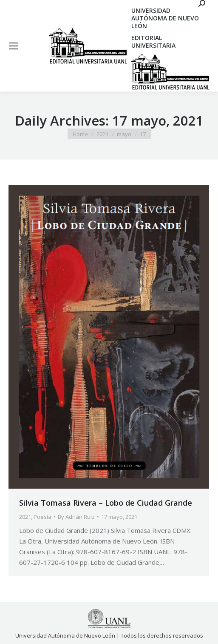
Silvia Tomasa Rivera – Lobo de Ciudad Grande (106, 503)
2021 (25, 517)
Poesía (42, 517)
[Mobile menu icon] (14, 46)
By (76, 517)
